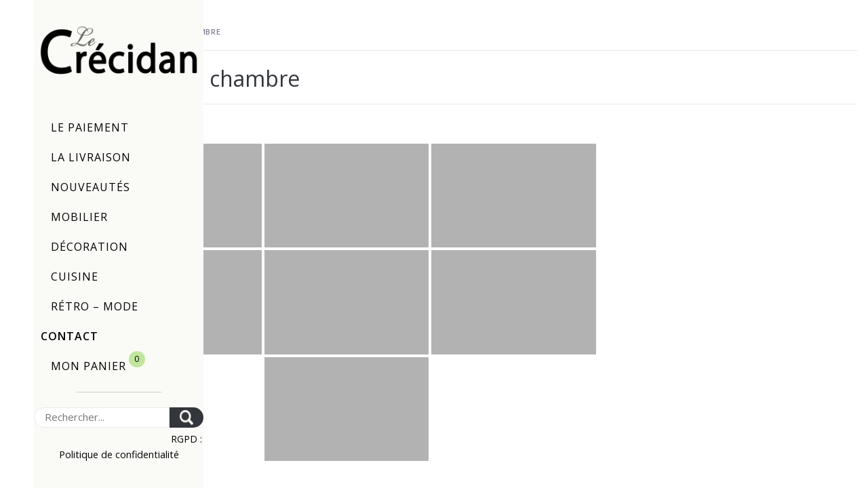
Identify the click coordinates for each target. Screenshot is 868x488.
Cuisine (75, 277)
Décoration (90, 247)
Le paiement (90, 127)
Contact (70, 336)
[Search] (102, 418)
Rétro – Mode (95, 306)
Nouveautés (91, 187)
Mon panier (98, 362)
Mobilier (79, 217)
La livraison (91, 157)
